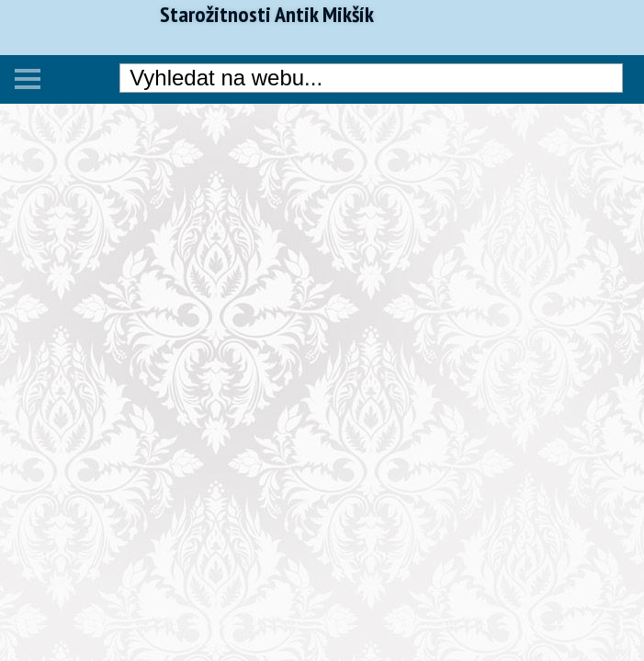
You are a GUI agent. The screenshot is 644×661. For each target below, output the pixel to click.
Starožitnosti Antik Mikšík (267, 15)
